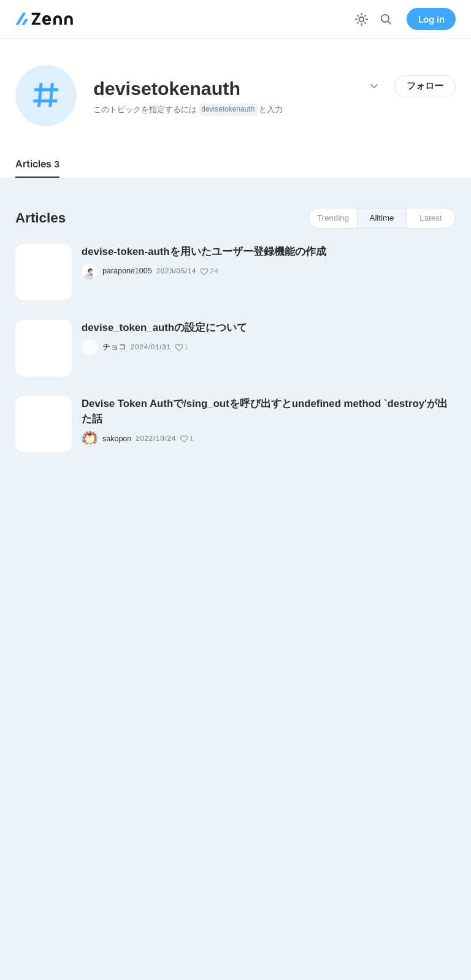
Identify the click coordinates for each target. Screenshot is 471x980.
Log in (431, 19)
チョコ (114, 347)
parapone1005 (127, 271)
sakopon (117, 439)
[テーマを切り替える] (362, 19)
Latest (431, 218)
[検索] (386, 19)
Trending (333, 218)
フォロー (425, 86)
